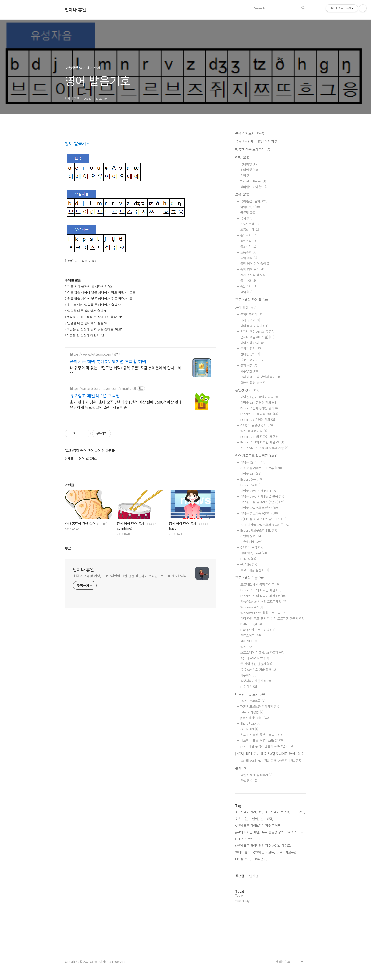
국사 (246, 218)
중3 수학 (249, 247)
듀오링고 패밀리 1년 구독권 (95, 528)
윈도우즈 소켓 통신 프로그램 (261, 735)
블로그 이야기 (252, 360)
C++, (260, 839)
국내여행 (250, 164)
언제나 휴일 (75, 10)
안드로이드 (251, 635)
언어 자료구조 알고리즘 (256, 456)
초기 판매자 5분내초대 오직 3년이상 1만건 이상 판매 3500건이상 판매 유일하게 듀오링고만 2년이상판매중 (126, 537)
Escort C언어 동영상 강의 (260, 408)
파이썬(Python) (254, 553)
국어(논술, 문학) (254, 201)
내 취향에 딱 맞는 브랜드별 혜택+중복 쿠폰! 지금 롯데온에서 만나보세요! (126, 502)
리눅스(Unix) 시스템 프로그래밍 (264, 601)
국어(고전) (250, 207)
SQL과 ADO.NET (255, 658)
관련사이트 (283, 961)
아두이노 (248, 675)
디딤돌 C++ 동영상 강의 (259, 402)
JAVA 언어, (260, 859)
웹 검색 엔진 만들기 (256, 664)
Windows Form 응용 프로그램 (263, 613)
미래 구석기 (250, 320)
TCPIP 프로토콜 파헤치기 (260, 706)
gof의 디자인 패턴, (248, 832)
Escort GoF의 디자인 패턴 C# (262, 442)
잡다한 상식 (250, 354)
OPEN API (249, 729)
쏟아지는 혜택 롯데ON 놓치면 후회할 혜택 (108, 494)
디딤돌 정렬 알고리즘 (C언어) (262, 502)
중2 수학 (249, 241)
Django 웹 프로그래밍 (258, 630)
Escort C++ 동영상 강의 (259, 414)
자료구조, (291, 852)
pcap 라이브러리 (255, 718)
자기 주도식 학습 (254, 275)
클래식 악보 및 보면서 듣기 (260, 377)
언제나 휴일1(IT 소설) (257, 331)
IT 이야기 (249, 686)
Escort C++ (251, 479)
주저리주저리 (252, 314)
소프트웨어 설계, (246, 812)
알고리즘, (267, 819)
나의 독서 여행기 (254, 326)
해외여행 (249, 170)
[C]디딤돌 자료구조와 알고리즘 (263, 519)
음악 (246, 292)
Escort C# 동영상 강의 (258, 419)
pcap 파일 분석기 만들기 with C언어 (267, 746)
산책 (245, 175)
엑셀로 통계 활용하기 (256, 775)
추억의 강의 (251, 348)
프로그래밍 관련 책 (252, 300)
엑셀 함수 (249, 780)
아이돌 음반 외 (253, 343)
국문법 (248, 213)
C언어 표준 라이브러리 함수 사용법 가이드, (263, 845)
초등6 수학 (250, 230)
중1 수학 (249, 235)
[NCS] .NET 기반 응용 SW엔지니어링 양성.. (269, 754)
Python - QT (251, 624)
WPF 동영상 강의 (254, 431)
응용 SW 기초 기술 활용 (258, 669)
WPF (247, 647)
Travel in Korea (253, 181)
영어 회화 (249, 258)
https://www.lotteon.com (91, 487)
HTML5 (248, 559)
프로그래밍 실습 (255, 570)
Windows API (252, 607)
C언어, (255, 819)
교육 (242, 194)
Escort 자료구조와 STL (259, 530)
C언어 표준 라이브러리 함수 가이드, (258, 825)
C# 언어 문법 (252, 547)
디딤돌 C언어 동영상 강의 (260, 397)
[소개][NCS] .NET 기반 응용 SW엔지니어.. (271, 760)
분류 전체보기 (250, 133)
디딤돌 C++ (251, 474)
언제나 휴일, (243, 852)
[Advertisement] (141, 168)
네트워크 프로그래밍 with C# (262, 740)
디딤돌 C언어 (253, 462)
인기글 (254, 876)
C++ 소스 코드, (245, 839)
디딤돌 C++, (243, 859)
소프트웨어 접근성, (278, 812)
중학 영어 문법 (253, 269)
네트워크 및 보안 (250, 694)
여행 (242, 157)
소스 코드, (298, 812)
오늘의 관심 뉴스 (254, 382)
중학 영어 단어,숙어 (255, 264)
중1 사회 (249, 281)
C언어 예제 (251, 542)
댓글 (68, 681)
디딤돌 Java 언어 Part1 (259, 491)
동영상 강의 (247, 390)
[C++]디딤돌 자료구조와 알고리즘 (265, 525)
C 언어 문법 (251, 536)
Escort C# (250, 485)
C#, (261, 812)
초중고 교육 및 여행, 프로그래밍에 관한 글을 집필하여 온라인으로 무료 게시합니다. (130, 708)
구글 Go (249, 564)
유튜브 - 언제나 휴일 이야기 (257, 141)
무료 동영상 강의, (273, 832)
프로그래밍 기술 (250, 578)
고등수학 (248, 252)
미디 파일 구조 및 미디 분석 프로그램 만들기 (272, 618)
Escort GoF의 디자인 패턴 (260, 436)
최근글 (240, 876)
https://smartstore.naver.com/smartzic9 (103, 521)
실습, (280, 852)
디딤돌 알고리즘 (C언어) (259, 513)
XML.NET (250, 641)
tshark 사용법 (252, 712)
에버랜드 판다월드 (254, 187)
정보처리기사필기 (256, 681)
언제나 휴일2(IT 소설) (257, 337)
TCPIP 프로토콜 (253, 701)
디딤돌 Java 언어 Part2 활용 (262, 496)
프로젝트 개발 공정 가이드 (260, 584)
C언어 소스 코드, (264, 852)
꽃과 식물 (249, 365)
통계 (241, 768)
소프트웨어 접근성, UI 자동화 (262, 652)
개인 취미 (246, 308)
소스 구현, (242, 819)
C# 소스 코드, (295, 832)
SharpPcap (250, 723)
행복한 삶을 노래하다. (253, 149)
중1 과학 (249, 286)
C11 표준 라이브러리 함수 (261, 468)
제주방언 (249, 371)
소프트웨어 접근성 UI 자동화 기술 (264, 448)
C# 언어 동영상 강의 (257, 425)
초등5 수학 (250, 224)
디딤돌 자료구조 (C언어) (259, 508)
